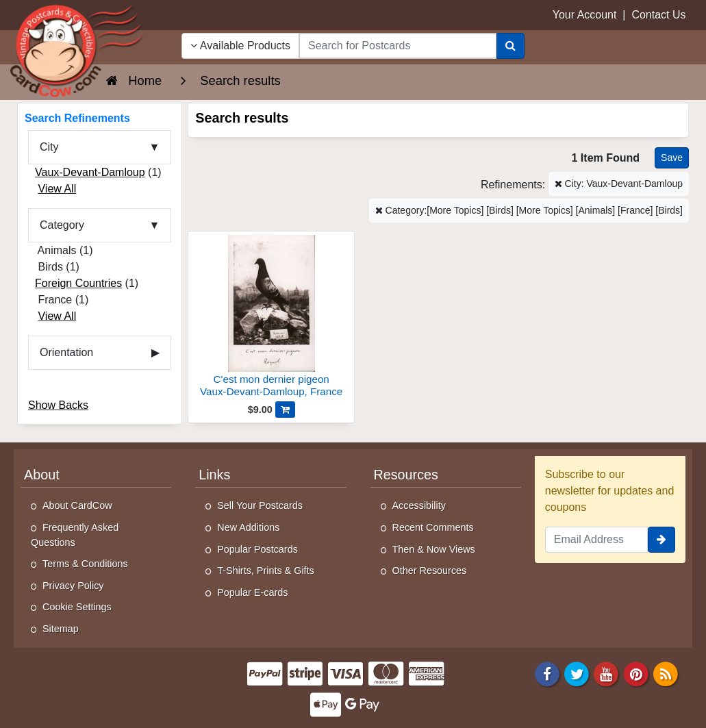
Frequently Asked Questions (75, 535)
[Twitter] (577, 673)
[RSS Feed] (666, 673)
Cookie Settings (77, 607)
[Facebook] (547, 673)
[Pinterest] (636, 673)
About (42, 475)
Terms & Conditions (85, 564)
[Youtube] (607, 673)
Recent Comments (433, 527)
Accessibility (419, 505)
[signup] (661, 540)
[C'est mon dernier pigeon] (271, 318)
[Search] (510, 46)
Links (214, 475)
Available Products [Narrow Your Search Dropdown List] (240, 46)
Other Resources (430, 570)
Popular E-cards (252, 592)
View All (57, 189)
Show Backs (58, 405)
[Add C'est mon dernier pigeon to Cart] (285, 410)
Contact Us (658, 15)
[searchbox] (398, 46)
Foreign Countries (78, 283)
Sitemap (61, 629)
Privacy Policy (73, 586)
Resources (406, 475)
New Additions (248, 527)
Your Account (585, 15)
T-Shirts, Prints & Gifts (266, 570)
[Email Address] (596, 540)
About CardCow (77, 505)
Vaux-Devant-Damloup (90, 172)
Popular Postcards (257, 549)
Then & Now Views (434, 549)
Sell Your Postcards (260, 505)
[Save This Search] (672, 158)
